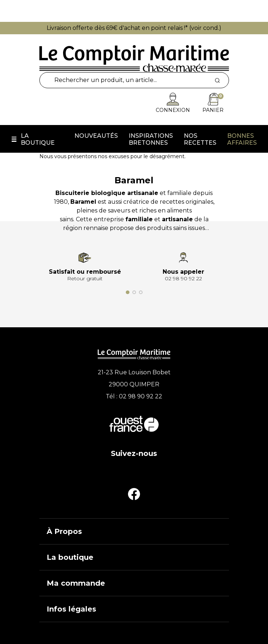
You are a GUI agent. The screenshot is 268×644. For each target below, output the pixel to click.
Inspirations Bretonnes (151, 139)
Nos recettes (200, 139)
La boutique (38, 139)
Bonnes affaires (242, 139)
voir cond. (205, 28)
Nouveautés (96, 136)
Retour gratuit (85, 278)
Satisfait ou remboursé (85, 272)
